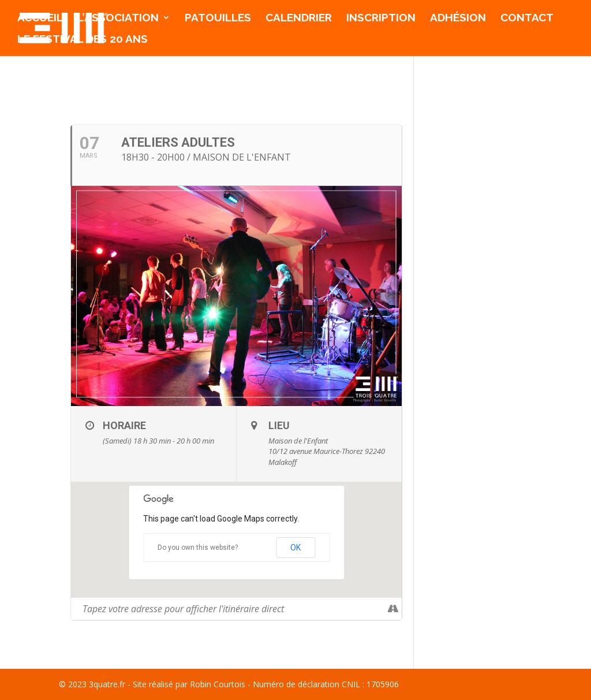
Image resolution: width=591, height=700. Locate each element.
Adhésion (458, 18)
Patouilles (218, 18)
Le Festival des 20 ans (83, 40)
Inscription (381, 18)
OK (295, 548)
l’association (118, 18)
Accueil (40, 18)
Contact (527, 18)
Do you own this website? (198, 548)
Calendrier (299, 18)
